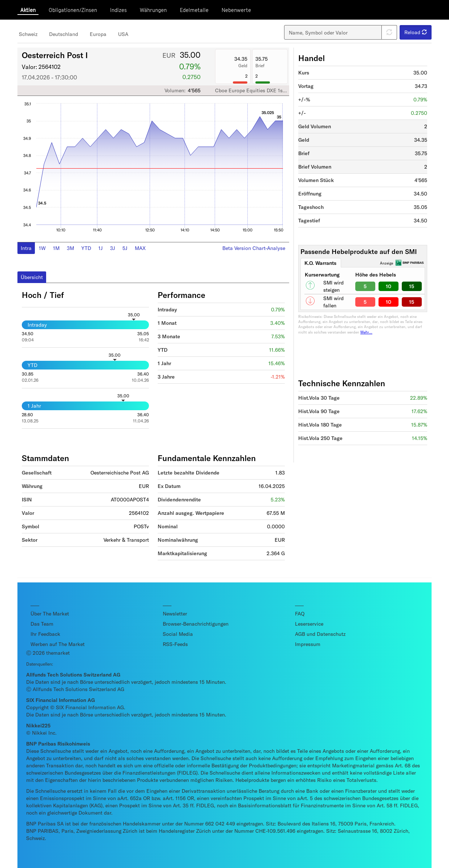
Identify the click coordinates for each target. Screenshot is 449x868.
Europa (98, 34)
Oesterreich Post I (55, 55)
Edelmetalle (194, 10)
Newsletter (175, 613)
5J (125, 248)
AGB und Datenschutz (320, 634)
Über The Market (50, 613)
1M (56, 248)
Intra (26, 248)
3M (70, 248)
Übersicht (32, 277)
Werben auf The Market (58, 644)
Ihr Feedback (45, 634)
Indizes (118, 10)
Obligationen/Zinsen (73, 10)
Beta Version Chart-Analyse (254, 248)
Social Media (178, 634)
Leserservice (309, 624)
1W (42, 248)
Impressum (308, 644)
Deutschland (64, 34)
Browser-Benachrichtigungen (196, 624)
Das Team (42, 624)
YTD (86, 248)
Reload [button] (416, 32)
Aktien (28, 10)
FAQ (300, 613)
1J (101, 248)
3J (113, 248)
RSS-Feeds (175, 644)
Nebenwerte (236, 10)
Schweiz (28, 34)
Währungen (153, 10)
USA (123, 34)
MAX (140, 248)
